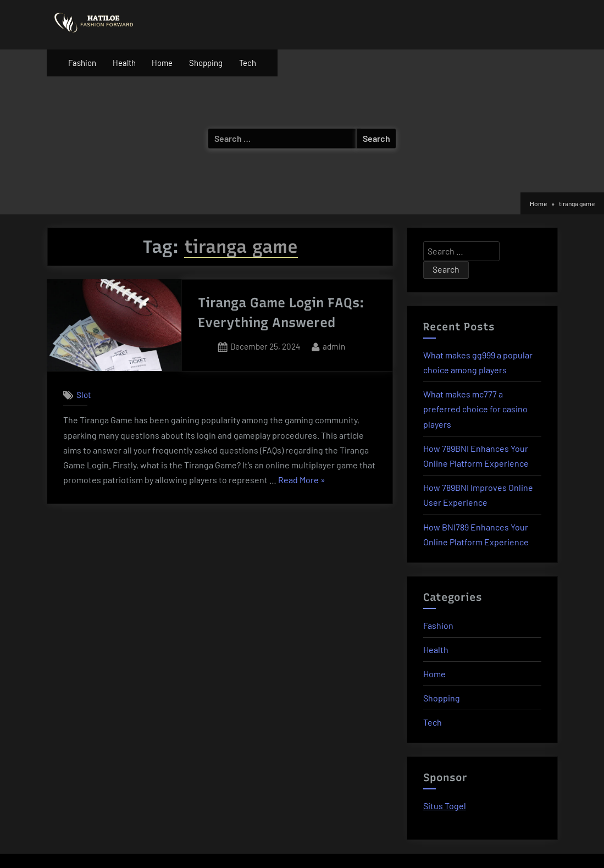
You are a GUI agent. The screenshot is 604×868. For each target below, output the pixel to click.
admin (334, 345)
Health (124, 63)
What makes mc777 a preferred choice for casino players (475, 409)
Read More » (302, 480)
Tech (248, 63)
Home (162, 63)
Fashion (82, 63)
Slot (84, 395)
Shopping (206, 63)
